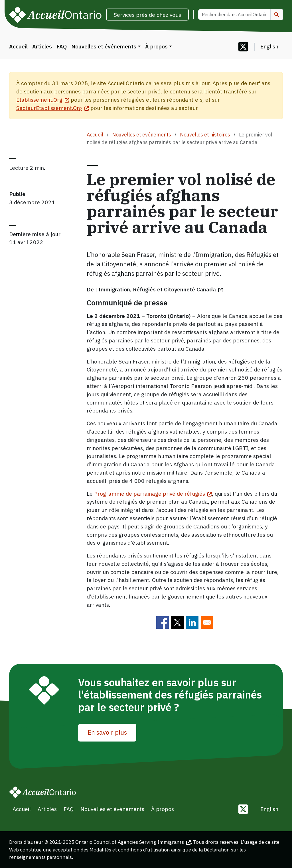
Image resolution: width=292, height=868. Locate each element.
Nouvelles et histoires (205, 135)
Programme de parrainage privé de (153, 494)
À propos (156, 46)
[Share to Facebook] (163, 622)
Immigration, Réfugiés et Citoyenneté (161, 289)
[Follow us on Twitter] (243, 47)
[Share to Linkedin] (192, 622)
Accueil (18, 46)
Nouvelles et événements (104, 46)
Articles (42, 46)
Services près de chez (147, 15)
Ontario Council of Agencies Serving (133, 842)
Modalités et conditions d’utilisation (130, 850)
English (269, 46)
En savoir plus (107, 732)
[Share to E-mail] (207, 622)
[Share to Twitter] (177, 622)
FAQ (62, 46)
